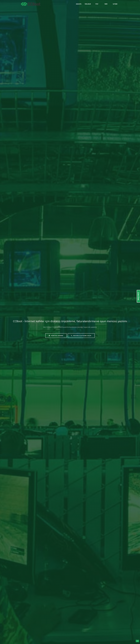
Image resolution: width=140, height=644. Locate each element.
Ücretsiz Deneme (56, 336)
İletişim (115, 4)
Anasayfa (79, 4)
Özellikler (88, 4)
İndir (106, 4)
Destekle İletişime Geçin (81, 336)
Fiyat (97, 4)
